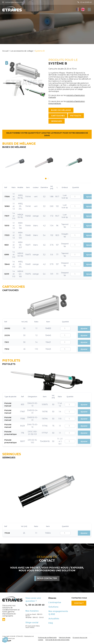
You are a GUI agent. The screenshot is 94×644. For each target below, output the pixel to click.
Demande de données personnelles (57, 640)
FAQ (51, 623)
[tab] (12, 620)
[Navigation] (89, 9)
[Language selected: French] (81, 9)
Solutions (53, 607)
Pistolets (77, 116)
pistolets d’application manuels (67, 96)
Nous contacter (47, 579)
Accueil (6, 51)
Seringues (57, 121)
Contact (79, 603)
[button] (46, 179)
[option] (83, 9)
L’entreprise (55, 602)
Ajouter (84, 329)
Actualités (54, 619)
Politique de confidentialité (47, 638)
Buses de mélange (62, 110)
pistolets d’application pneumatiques (67, 102)
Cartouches (58, 116)
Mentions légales (65, 638)
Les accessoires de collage (22, 51)
